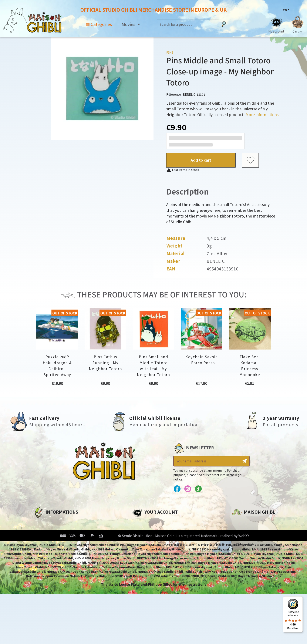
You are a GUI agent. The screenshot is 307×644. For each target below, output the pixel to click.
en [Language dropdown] (285, 10)
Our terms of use (48, 536)
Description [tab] (188, 191)
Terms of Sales (46, 544)
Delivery (40, 551)
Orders (138, 529)
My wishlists (143, 551)
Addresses (141, 536)
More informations (262, 114)
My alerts (141, 558)
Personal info (144, 522)
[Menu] (300, 599)
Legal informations (51, 529)
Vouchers (141, 544)
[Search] (188, 24)
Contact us (241, 567)
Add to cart (201, 160)
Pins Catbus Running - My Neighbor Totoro (105, 363)
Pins (170, 52)
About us (41, 522)
